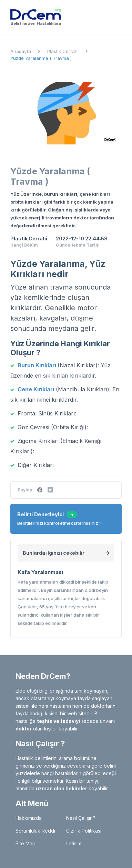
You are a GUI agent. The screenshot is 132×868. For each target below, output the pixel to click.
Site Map (26, 843)
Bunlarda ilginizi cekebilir (66, 553)
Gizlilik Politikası (84, 831)
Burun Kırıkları (37, 365)
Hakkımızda (29, 818)
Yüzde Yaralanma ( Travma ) (41, 58)
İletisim (74, 843)
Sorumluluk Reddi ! (37, 831)
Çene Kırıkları (36, 389)
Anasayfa (21, 51)
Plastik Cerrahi (63, 51)
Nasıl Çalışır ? (81, 818)
